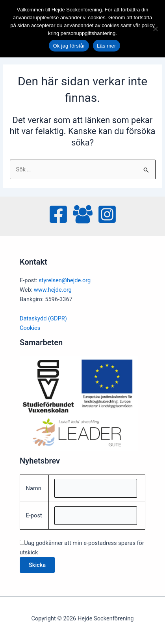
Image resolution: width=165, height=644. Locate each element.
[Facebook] (58, 214)
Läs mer (107, 46)
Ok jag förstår (69, 46)
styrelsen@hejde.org (65, 280)
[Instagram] (107, 214)
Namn (34, 488)
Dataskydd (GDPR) (43, 318)
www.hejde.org (53, 290)
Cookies (30, 328)
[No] (155, 29)
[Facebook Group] (83, 214)
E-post (34, 515)
